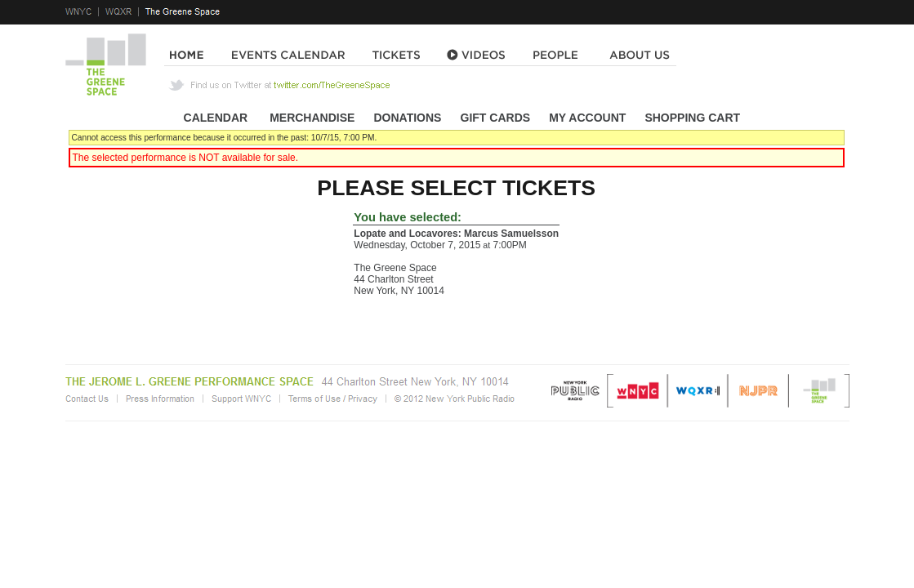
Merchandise (312, 118)
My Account (586, 118)
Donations (407, 118)
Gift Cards (496, 118)
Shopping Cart (692, 118)
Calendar (216, 118)
